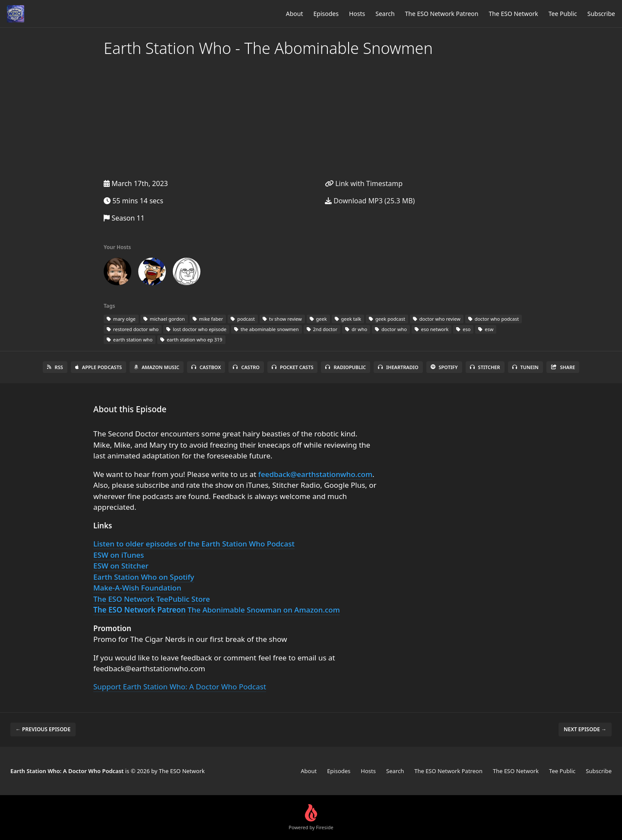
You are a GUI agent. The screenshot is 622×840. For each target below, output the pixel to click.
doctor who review (437, 319)
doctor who (391, 329)
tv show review (282, 319)
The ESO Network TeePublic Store (152, 599)
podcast (243, 319)
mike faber (208, 319)
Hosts (357, 14)
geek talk (348, 319)
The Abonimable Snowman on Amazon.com (264, 610)
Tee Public (563, 14)
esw (486, 329)
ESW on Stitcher (121, 566)
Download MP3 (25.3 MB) (370, 201)
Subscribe (601, 14)
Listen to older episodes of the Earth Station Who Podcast (194, 544)
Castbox (206, 367)
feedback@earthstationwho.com (315, 474)
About (295, 14)
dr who (356, 329)
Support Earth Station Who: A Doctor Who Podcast (180, 687)
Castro (246, 367)
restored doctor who (133, 329)
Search (385, 14)
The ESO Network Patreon (442, 14)
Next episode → (585, 729)
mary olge (121, 319)
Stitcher (485, 367)
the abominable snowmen (266, 329)
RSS (55, 367)
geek (318, 319)
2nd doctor (322, 329)
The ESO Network (513, 14)
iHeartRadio (398, 367)
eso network (432, 329)
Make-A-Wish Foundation (137, 588)
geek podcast (387, 319)
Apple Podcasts (98, 367)
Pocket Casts (293, 367)
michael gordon (164, 319)
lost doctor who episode (196, 329)
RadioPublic (346, 367)
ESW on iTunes (119, 555)
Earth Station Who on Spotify (144, 577)
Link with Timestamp (364, 183)
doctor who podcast (493, 319)
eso (463, 329)
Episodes (326, 14)
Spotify (444, 367)
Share (563, 367)
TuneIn (525, 367)
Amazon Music (157, 367)
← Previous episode (43, 729)
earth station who (130, 339)
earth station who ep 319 (191, 339)
